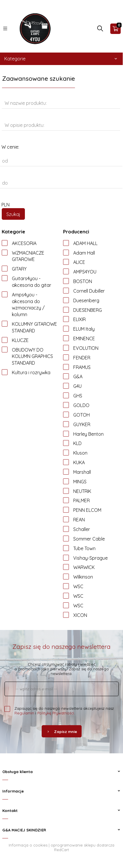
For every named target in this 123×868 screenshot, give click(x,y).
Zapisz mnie (62, 732)
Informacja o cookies (28, 845)
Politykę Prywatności (56, 713)
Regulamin (24, 713)
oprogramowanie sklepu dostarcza (82, 845)
